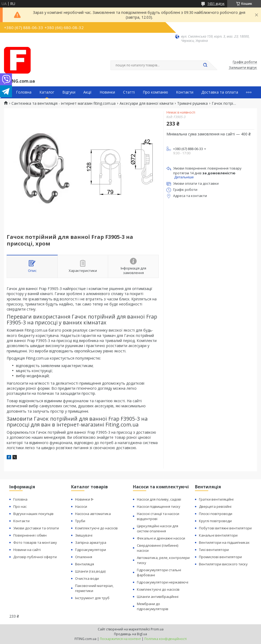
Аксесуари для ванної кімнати (146, 103)
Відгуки (69, 92)
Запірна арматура (91, 542)
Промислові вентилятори (220, 557)
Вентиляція (85, 564)
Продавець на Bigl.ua (130, 634)
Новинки (107, 92)
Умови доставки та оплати (36, 528)
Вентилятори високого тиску (223, 564)
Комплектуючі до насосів (96, 528)
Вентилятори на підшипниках (224, 542)
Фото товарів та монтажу (35, 542)
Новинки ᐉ (84, 499)
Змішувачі (84, 535)
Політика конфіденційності (166, 639)
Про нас (20, 506)
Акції (87, 92)
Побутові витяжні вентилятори (225, 528)
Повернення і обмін (30, 535)
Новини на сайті (27, 550)
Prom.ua (157, 629)
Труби (80, 521)
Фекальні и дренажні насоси (161, 538)
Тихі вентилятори (214, 550)
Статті (129, 92)
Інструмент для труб (92, 598)
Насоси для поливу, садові (159, 499)
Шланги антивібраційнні (158, 597)
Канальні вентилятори (218, 535)
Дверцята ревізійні (215, 506)
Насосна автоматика (93, 514)
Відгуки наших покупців (33, 514)
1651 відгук (216, 4)
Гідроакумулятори (91, 550)
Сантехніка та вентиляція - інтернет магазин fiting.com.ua (64, 103)
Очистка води (87, 578)
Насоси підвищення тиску (159, 506)
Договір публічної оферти (35, 557)
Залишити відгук (243, 68)
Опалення (84, 557)
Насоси (81, 506)
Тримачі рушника (192, 103)
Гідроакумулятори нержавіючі (163, 582)
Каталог (47, 92)
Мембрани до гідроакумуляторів (153, 606)
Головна (24, 92)
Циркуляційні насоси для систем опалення (158, 528)
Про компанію (155, 92)
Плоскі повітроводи (216, 514)
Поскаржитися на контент (120, 639)
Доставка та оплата (220, 92)
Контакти (185, 92)
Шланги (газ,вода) (90, 571)
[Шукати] (205, 65)
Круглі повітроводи (215, 521)
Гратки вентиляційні (216, 499)
